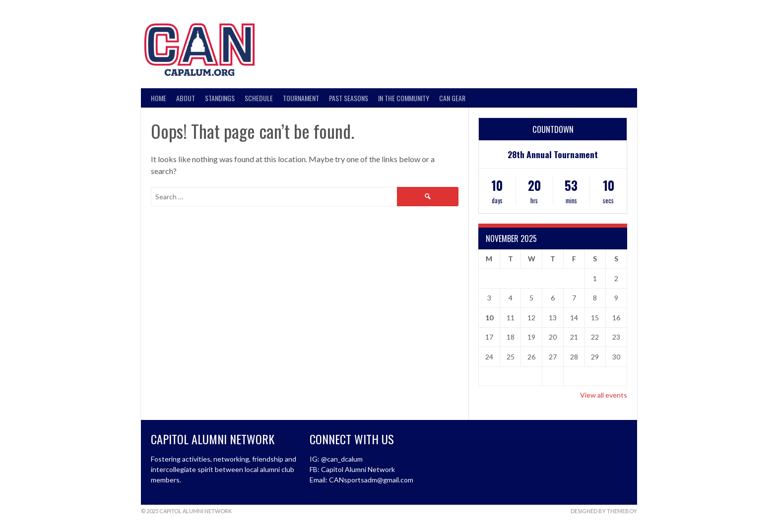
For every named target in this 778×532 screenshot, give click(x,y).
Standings (220, 98)
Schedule (259, 98)
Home (159, 98)
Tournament (301, 98)
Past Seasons (349, 98)
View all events (604, 395)
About (186, 98)
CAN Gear (452, 98)
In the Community (404, 98)
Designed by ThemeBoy (604, 511)
